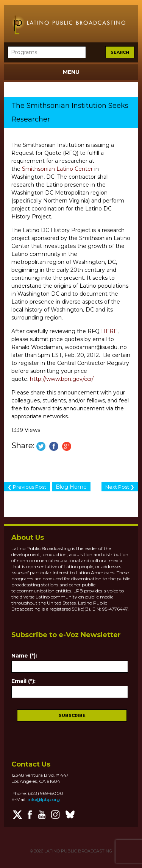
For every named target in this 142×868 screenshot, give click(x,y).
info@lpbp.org (44, 799)
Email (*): (23, 681)
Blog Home (71, 487)
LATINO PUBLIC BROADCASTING (78, 851)
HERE (109, 331)
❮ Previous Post (27, 487)
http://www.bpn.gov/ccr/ (62, 379)
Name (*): (24, 656)
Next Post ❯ (120, 487)
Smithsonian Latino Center (57, 169)
